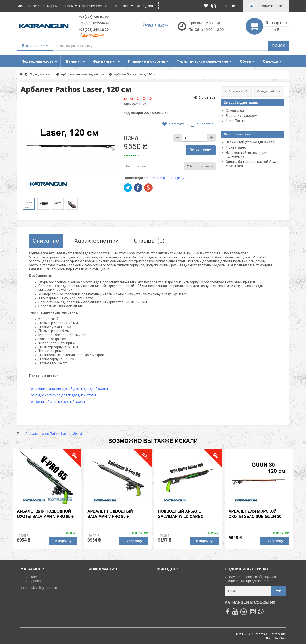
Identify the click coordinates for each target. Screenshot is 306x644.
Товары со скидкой (173, 577)
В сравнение (201, 124)
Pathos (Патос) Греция (169, 178)
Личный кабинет (103, 588)
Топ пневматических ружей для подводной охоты (68, 389)
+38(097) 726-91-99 (94, 17)
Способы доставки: (241, 103)
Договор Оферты (104, 604)
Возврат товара (102, 582)
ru (226, 6)
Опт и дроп (144, 6)
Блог (20, 6)
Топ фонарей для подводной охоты (57, 402)
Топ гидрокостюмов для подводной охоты (62, 395)
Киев (35, 577)
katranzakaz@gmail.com (39, 588)
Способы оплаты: (239, 134)
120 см (76, 434)
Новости (33, 6)
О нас (95, 598)
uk (233, 6)
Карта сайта (100, 593)
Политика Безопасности (109, 609)
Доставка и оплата (105, 577)
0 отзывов (205, 97)
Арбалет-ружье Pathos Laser (47, 434)
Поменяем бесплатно (96, 6)
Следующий (266, 91)
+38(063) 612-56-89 (94, 23)
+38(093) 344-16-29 (94, 30)
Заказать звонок (155, 24)
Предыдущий (238, 91)
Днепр (36, 581)
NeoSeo (280, 638)
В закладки (173, 124)
